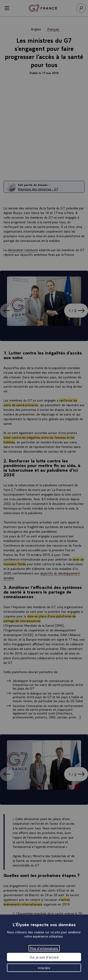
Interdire (44, 968)
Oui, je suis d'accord (44, 957)
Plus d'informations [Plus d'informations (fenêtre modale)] (44, 948)
